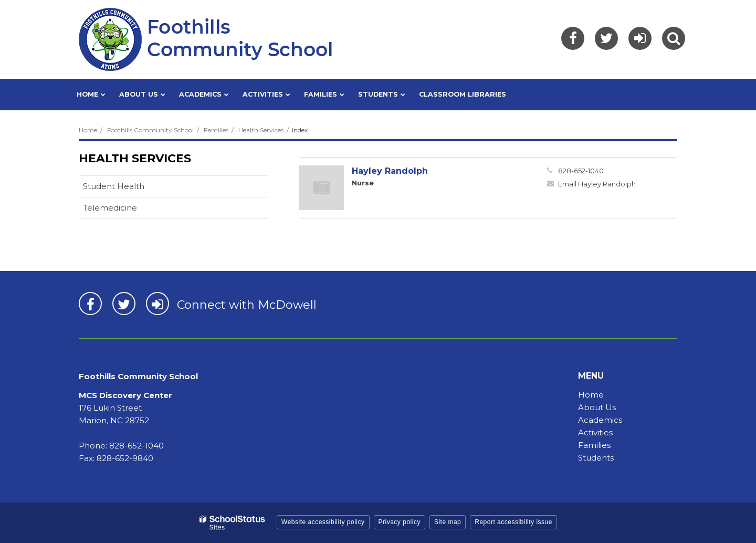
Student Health (114, 186)
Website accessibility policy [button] (323, 522)
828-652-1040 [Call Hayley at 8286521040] (581, 171)
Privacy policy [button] (400, 522)
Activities (595, 432)
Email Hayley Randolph (597, 184)
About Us (597, 407)
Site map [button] (448, 522)
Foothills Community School (150, 130)
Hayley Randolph (390, 171)
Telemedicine (110, 208)
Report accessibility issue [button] (513, 522)
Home (88, 130)
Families (216, 130)
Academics (600, 420)
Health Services (261, 130)
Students (596, 458)
